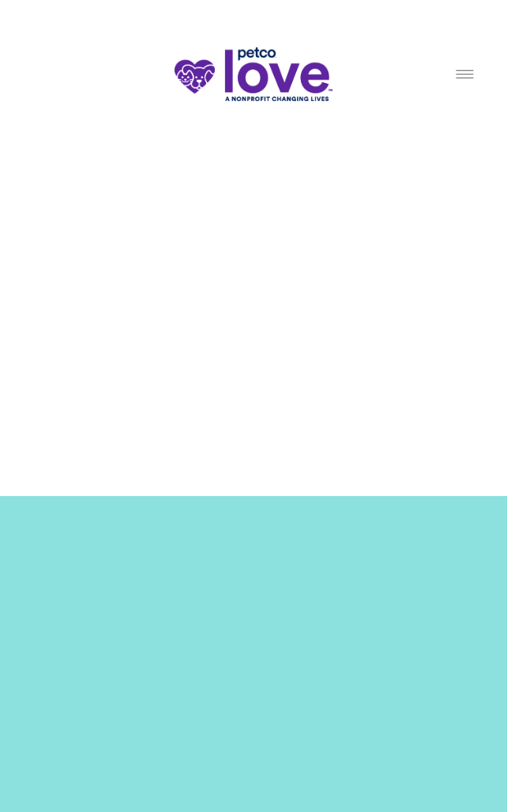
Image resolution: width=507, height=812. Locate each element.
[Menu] (465, 75)
